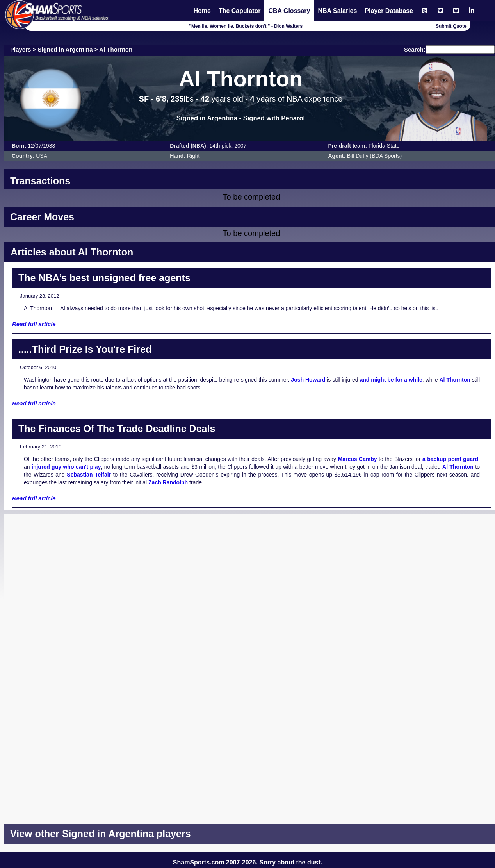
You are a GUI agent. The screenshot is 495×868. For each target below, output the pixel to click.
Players (20, 49)
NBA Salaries (337, 11)
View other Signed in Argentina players (101, 834)
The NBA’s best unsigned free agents (104, 278)
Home (202, 11)
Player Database (389, 11)
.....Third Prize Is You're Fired (85, 349)
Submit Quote (451, 26)
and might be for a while (391, 380)
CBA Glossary (289, 11)
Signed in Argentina (65, 49)
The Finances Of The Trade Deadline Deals (117, 429)
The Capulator (240, 11)
